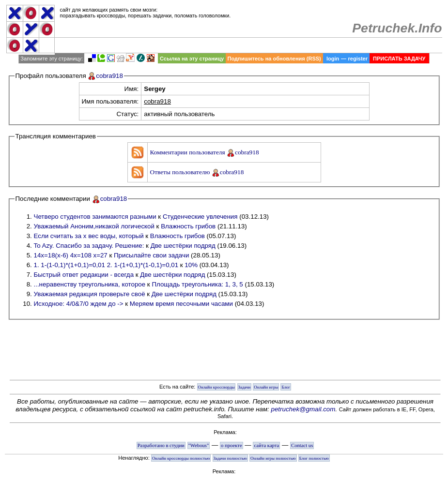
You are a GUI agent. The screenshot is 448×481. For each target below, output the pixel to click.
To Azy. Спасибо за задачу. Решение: (89, 246)
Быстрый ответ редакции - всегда (84, 275)
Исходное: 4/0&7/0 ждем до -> (79, 304)
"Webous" (199, 445)
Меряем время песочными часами (181, 304)
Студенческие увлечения (200, 217)
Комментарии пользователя (188, 152)
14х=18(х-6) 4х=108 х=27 (71, 255)
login (333, 59)
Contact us (302, 445)
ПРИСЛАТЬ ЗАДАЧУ (399, 59)
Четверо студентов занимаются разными (95, 217)
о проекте (232, 445)
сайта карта (266, 445)
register (358, 59)
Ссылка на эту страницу (192, 59)
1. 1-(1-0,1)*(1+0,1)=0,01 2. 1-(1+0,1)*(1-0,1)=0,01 (106, 265)
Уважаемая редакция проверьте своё (90, 294)
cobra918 (109, 76)
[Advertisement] (248, 45)
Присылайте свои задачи (151, 255)
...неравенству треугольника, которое (90, 284)
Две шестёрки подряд (183, 246)
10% (191, 265)
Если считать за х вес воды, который (89, 236)
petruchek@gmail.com (303, 409)
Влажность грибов (188, 226)
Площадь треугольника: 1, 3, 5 (197, 284)
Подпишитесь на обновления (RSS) (274, 59)
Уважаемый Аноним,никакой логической (94, 226)
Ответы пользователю (181, 172)
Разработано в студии (161, 445)
